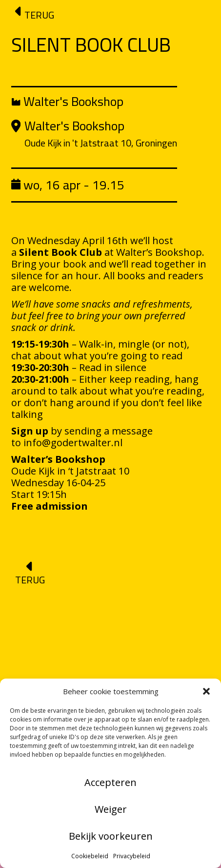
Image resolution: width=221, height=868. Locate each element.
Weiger (111, 809)
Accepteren (110, 782)
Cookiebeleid (90, 856)
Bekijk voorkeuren (111, 836)
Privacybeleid (132, 856)
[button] (206, 691)
